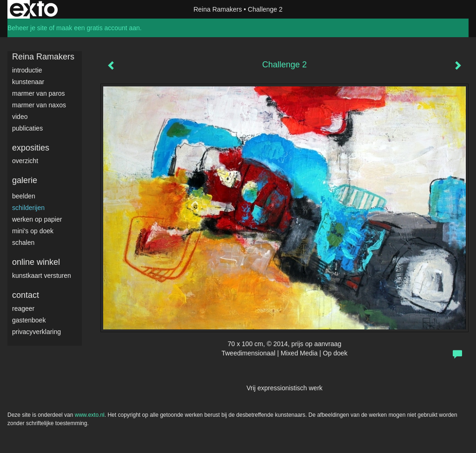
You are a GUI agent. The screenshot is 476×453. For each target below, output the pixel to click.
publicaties (27, 128)
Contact (26, 295)
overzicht (25, 161)
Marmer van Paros (39, 93)
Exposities (31, 148)
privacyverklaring (36, 332)
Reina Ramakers (218, 9)
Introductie (27, 70)
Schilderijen (28, 208)
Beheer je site (27, 28)
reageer (23, 309)
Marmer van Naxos (39, 105)
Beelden (24, 196)
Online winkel (36, 262)
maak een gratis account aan (98, 28)
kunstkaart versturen (42, 276)
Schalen (23, 243)
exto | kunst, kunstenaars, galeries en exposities (34, 9)
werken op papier (37, 219)
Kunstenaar (28, 82)
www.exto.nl (90, 415)
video (20, 117)
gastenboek (29, 320)
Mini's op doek (33, 231)
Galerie (25, 180)
